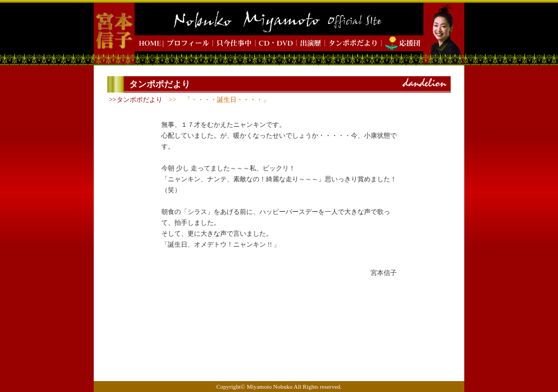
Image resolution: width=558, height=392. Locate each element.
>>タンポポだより (136, 100)
